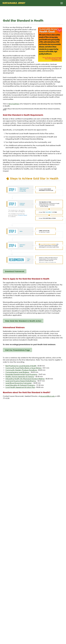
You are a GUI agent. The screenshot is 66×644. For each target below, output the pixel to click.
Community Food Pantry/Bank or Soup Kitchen (23, 368)
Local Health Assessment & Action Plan (20, 387)
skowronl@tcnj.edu (47, 396)
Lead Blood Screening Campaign (19, 383)
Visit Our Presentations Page (17, 350)
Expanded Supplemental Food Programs (21, 374)
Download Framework (15, 271)
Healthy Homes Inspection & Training (20, 377)
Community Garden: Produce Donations (21, 370)
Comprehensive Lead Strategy (17, 372)
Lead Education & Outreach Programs (20, 385)
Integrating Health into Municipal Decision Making (25, 379)
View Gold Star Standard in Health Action (23, 321)
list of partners (14, 104)
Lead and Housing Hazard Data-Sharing (21, 381)
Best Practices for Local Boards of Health (21, 366)
